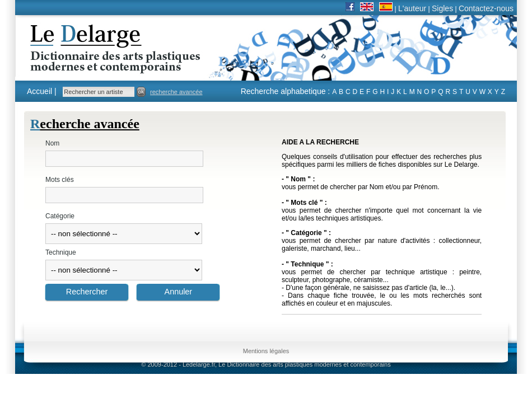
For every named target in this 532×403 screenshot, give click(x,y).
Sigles (442, 8)
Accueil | (42, 91)
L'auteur (412, 8)
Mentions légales (266, 351)
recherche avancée (176, 92)
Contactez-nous (486, 8)
